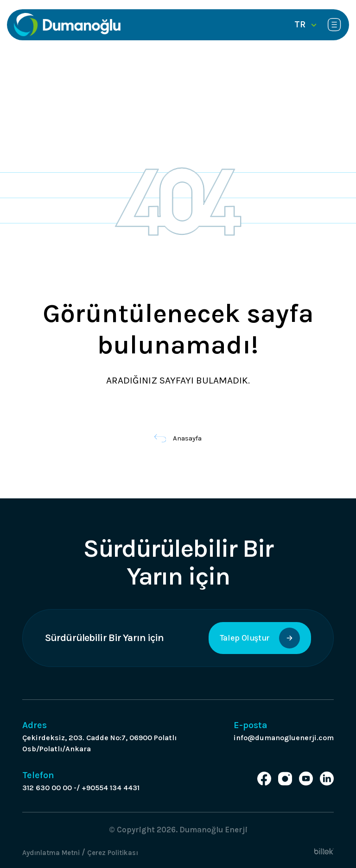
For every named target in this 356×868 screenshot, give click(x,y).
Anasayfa (178, 438)
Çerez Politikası (113, 853)
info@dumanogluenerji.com (284, 738)
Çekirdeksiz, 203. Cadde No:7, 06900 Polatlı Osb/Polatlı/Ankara (99, 743)
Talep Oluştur (260, 638)
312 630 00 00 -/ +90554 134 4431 (81, 788)
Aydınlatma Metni (51, 853)
